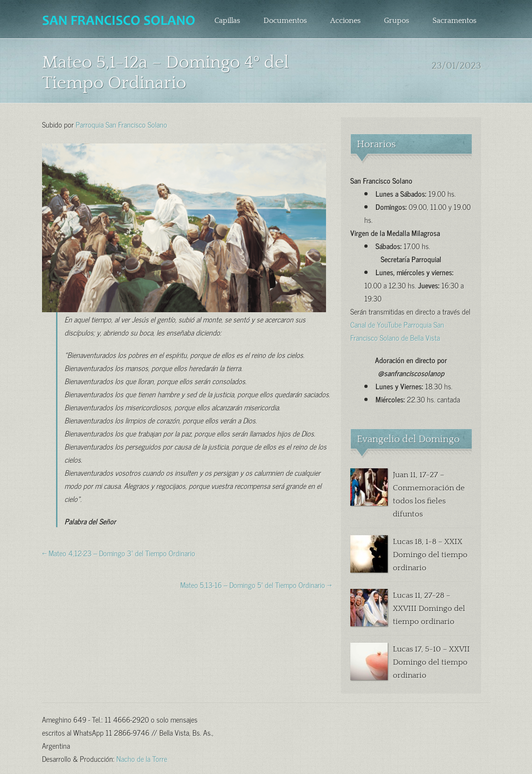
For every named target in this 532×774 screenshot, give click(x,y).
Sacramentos (454, 21)
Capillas (227, 21)
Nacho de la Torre (142, 758)
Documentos (285, 21)
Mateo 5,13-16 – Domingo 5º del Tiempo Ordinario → (256, 584)
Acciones (345, 21)
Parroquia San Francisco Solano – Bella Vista (120, 21)
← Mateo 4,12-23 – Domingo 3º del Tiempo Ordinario (119, 552)
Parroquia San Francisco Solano (121, 124)
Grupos (397, 21)
